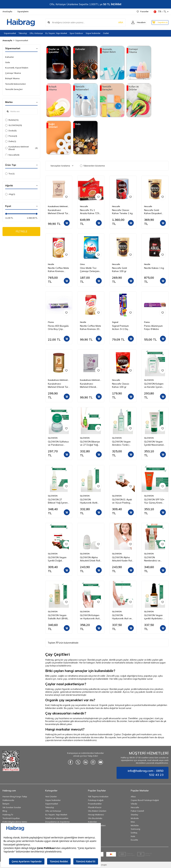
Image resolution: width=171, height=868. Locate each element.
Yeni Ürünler (51, 796)
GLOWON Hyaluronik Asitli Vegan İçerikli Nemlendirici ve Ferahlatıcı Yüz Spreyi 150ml (89, 501)
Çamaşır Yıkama (13, 73)
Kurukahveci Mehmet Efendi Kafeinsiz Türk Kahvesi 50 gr (88, 385)
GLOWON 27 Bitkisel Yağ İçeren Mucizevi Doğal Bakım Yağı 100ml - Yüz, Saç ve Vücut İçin (58, 501)
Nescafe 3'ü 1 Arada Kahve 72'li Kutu (90, 212)
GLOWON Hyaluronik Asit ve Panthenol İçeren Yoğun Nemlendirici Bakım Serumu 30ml (123, 617)
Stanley (134, 815)
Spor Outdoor (76, 33)
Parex (147, 322)
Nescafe (12, 155)
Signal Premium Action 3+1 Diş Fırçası (120, 328)
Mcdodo (135, 818)
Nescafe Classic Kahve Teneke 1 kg (122, 212)
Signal (115, 322)
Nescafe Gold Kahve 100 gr (119, 270)
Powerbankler (95, 804)
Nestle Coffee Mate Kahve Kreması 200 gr (91, 328)
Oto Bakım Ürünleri (97, 811)
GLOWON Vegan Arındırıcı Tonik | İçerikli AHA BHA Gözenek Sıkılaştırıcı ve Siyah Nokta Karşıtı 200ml (123, 443)
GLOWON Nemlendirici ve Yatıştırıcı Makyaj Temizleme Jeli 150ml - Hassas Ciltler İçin (153, 559)
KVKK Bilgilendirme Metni (15, 822)
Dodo (11, 131)
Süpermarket (10, 33)
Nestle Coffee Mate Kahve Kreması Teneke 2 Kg (58, 270)
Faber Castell (137, 811)
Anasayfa (7, 40)
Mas (133, 822)
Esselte (134, 840)
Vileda (134, 804)
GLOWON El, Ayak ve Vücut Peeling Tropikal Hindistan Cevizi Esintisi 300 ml (122, 501)
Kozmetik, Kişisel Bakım (17, 68)
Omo (82, 264)
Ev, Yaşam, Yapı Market (56, 33)
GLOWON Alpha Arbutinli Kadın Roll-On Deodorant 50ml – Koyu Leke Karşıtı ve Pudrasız (123, 559)
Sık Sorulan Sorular (12, 807)
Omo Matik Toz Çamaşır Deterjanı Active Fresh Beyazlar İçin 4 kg (90, 270)
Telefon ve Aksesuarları (57, 818)
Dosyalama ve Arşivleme (57, 822)
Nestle (51, 264)
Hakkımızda (8, 800)
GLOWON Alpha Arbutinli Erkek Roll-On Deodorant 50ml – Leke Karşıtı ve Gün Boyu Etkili (91, 559)
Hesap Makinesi (96, 815)
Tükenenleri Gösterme (92, 166)
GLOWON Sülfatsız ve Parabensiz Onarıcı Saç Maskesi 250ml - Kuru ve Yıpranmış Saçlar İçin (58, 443)
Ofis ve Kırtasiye (53, 811)
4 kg (10, 194)
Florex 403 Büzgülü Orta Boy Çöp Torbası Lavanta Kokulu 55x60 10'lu (58, 328)
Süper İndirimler (93, 33)
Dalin (11, 141)
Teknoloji (23, 33)
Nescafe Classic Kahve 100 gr (121, 385)
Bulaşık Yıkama (12, 78)
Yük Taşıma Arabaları (98, 796)
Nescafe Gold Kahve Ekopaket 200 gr (153, 212)
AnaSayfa (7, 11)
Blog (5, 811)
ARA (116, 22)
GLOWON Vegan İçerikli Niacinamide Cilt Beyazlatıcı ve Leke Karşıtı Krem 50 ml (155, 443)
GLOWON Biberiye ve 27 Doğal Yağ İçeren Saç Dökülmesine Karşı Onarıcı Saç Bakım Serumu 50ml (90, 443)
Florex (11, 136)
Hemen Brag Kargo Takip (15, 796)
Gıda (8, 62)
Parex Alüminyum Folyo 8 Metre (153, 327)
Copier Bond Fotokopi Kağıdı (145, 800)
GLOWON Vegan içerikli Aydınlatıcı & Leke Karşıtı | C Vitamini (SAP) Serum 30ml (154, 617)
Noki (133, 836)
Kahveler (10, 57)
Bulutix (12, 120)
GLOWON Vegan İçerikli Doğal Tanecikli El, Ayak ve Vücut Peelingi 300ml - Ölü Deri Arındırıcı (59, 559)
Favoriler (143, 11)
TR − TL (161, 12)
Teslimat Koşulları (11, 818)
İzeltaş (134, 833)
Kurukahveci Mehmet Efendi (21, 148)
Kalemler (92, 822)
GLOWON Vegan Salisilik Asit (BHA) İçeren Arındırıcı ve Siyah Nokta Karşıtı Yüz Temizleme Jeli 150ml (58, 617)
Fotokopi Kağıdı (96, 800)
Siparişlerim (23, 11)
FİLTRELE (21, 232)
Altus (133, 796)
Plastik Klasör (95, 807)
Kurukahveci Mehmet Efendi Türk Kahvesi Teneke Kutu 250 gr (59, 385)
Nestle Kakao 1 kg (154, 268)
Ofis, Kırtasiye (36, 33)
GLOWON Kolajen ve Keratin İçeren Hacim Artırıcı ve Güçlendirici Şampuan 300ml (154, 385)
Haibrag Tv (8, 815)
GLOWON (14, 125)
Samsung (135, 829)
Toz (10, 174)
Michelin (135, 825)
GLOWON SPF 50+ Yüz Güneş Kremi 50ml (154, 501)
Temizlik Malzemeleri (15, 84)
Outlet (106, 33)
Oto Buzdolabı (95, 818)
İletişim (6, 804)
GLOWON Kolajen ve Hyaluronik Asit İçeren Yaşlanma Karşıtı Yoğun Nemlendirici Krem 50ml (90, 617)
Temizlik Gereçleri (14, 89)
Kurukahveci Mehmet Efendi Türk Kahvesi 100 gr (59, 212)
